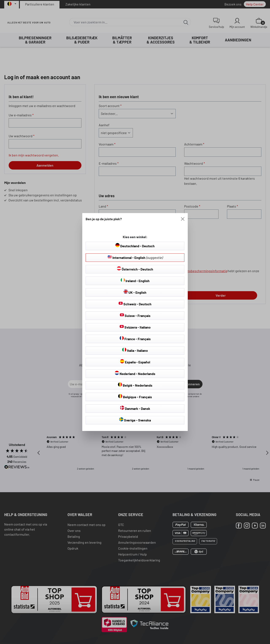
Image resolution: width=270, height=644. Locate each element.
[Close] (183, 219)
